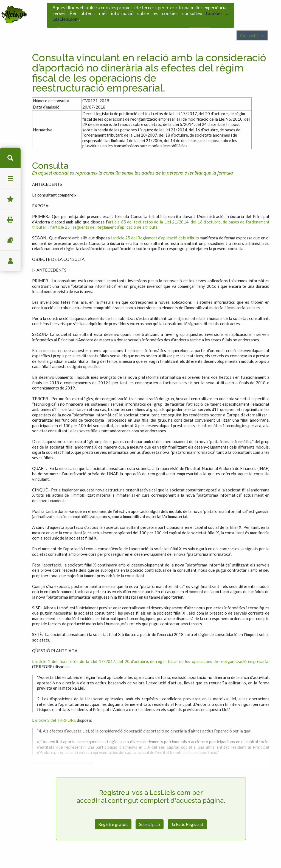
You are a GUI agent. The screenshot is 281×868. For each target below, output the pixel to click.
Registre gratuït (113, 813)
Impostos (10, 240)
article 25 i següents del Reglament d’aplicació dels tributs (105, 215)
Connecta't (250, 24)
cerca (10, 158)
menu (10, 179)
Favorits (10, 199)
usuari (10, 261)
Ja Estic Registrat (187, 813)
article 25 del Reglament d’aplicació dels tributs (156, 226)
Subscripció (150, 813)
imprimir (10, 220)
